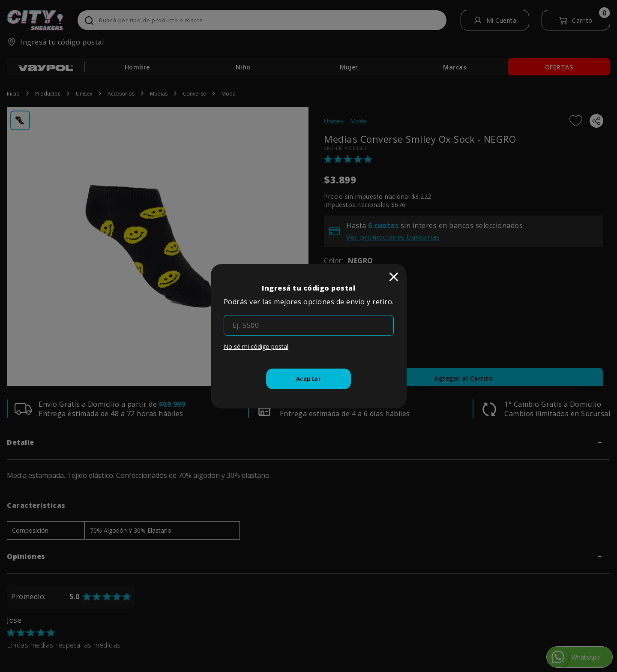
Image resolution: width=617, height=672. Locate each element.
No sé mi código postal (256, 346)
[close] (394, 277)
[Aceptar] (309, 379)
